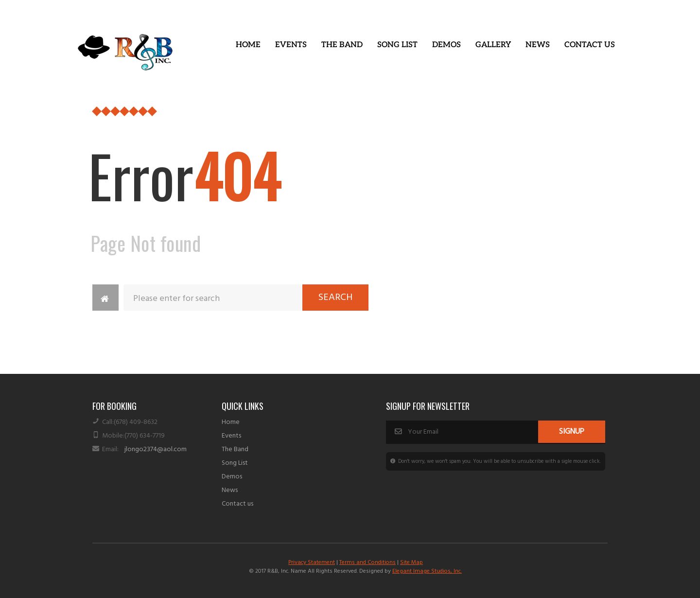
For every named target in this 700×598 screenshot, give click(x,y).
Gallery (493, 45)
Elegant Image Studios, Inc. (427, 571)
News (538, 45)
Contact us (237, 504)
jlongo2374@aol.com (156, 449)
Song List (397, 45)
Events (291, 45)
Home (248, 45)
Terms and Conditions (367, 563)
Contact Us (590, 45)
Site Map (411, 563)
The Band (342, 45)
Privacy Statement (312, 563)
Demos (446, 45)
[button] (291, 45)
